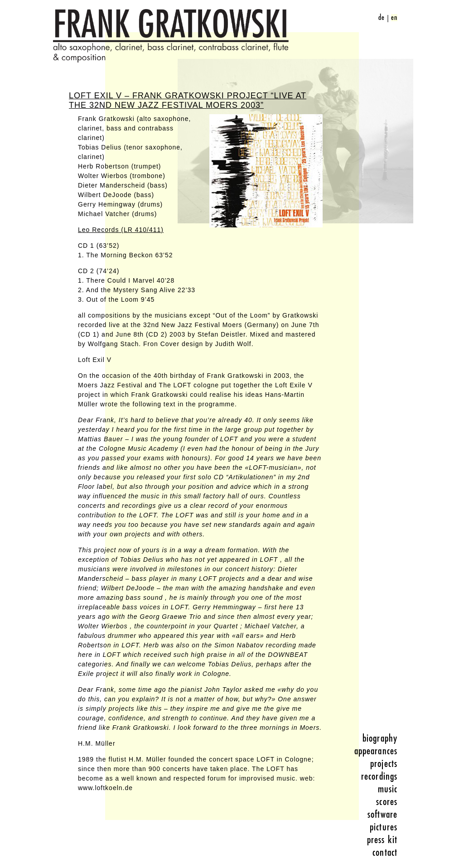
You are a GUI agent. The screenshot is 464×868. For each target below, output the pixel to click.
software (382, 815)
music (388, 789)
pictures (384, 827)
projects (384, 764)
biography (380, 738)
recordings (379, 776)
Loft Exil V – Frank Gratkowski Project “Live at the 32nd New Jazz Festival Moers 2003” (188, 100)
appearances (376, 751)
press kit (382, 840)
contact (385, 853)
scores (387, 802)
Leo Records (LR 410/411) (121, 230)
